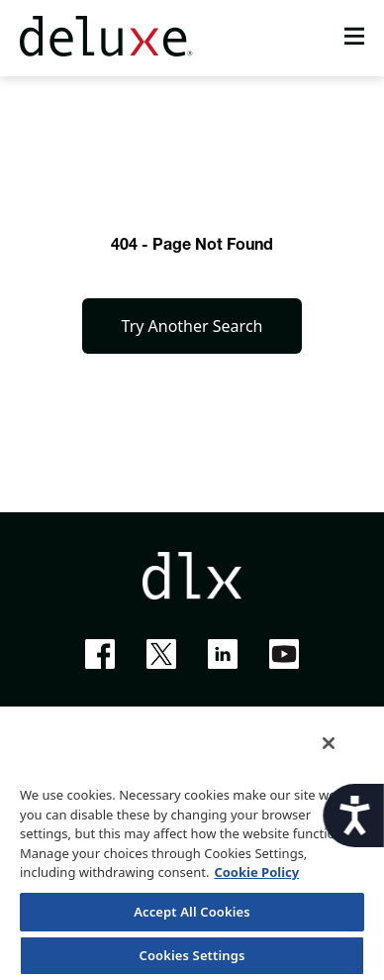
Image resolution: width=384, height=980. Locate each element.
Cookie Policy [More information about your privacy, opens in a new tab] (256, 872)
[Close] (329, 743)
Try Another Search (192, 326)
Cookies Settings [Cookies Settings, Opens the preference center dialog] (192, 955)
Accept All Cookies (192, 912)
